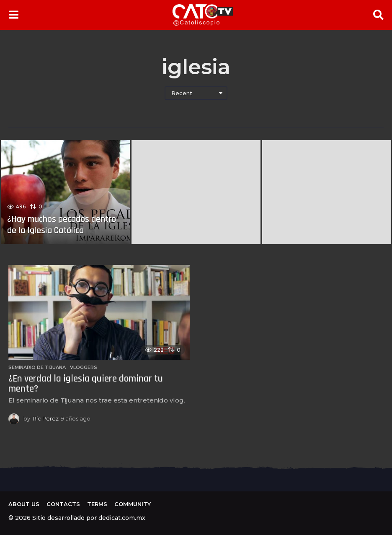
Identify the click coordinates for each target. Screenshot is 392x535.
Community (133, 504)
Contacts (63, 504)
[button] (14, 15)
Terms (97, 504)
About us (24, 504)
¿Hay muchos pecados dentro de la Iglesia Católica (62, 225)
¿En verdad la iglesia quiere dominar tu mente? (86, 384)
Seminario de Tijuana (37, 367)
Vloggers (84, 367)
